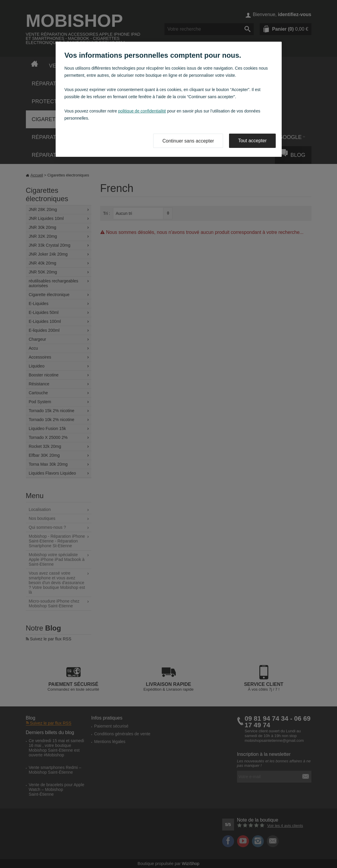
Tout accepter (252, 141)
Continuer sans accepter (188, 141)
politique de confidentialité (142, 111)
